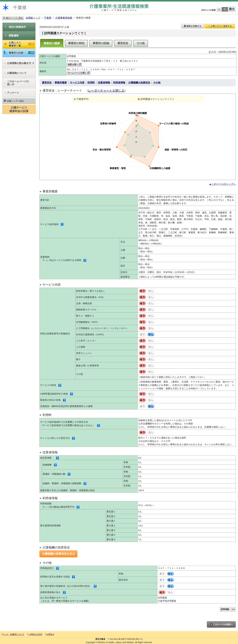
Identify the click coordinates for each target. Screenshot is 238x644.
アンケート (12, 93)
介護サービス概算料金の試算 (19, 109)
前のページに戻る (13, 18)
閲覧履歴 (12, 36)
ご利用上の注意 (35, 634)
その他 (141, 43)
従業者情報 (104, 83)
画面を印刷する (193, 26)
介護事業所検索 (64, 18)
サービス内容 (77, 83)
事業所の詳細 (101, 43)
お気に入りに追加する (220, 26)
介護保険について (16, 73)
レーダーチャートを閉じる (106, 91)
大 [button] (225, 9)
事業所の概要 (52, 43)
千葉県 (48, 18)
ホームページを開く (79, 73)
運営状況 (123, 43)
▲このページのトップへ (222, 184)
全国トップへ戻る (14, 101)
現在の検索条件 (16, 27)
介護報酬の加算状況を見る (58, 554)
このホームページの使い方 (17, 83)
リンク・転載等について (13, 634)
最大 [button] (232, 9)
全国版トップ (33, 18)
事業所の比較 (19, 53)
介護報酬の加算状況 (139, 83)
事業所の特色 (76, 43)
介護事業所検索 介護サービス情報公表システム (119, 8)
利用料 (91, 83)
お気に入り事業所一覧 (19, 44)
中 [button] (219, 9)
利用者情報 (119, 83)
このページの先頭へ (221, 625)
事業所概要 (61, 83)
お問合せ (50, 634)
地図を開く (74, 64)
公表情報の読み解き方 (19, 63)
